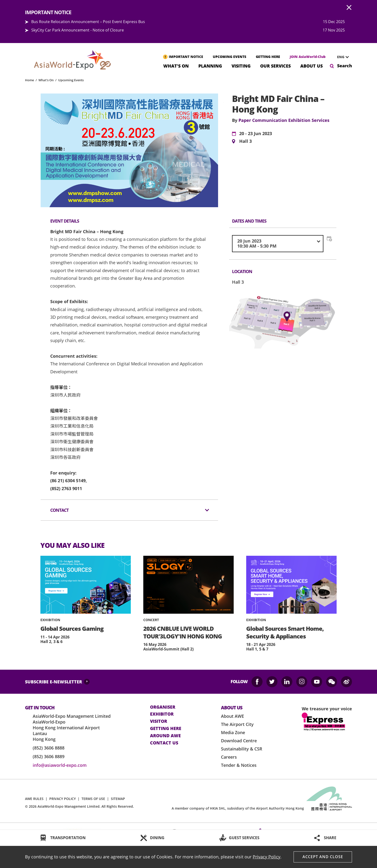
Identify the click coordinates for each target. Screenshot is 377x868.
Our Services (275, 66)
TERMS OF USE (93, 799)
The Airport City (237, 724)
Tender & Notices (239, 765)
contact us (164, 743)
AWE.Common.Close (349, 8)
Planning (210, 66)
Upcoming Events (71, 80)
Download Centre (239, 741)
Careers (229, 757)
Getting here (166, 729)
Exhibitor (162, 714)
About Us (311, 66)
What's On (176, 66)
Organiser (163, 707)
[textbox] (278, 244)
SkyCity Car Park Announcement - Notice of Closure (78, 30)
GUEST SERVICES (244, 838)
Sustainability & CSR (242, 749)
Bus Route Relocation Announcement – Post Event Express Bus (88, 22)
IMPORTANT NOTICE (186, 57)
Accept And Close (323, 857)
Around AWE (165, 736)
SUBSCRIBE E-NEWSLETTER (53, 682)
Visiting (241, 66)
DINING (157, 838)
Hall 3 (245, 141)
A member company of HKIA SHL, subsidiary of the (238, 808)
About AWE (232, 716)
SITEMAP (118, 799)
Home (29, 80)
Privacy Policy (267, 857)
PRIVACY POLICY (63, 799)
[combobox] (341, 57)
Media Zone (233, 732)
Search (345, 66)
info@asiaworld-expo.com (60, 765)
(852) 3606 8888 (49, 748)
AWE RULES (34, 799)
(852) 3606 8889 (49, 756)
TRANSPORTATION (68, 838)
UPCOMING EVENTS (229, 57)
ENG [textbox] (341, 57)
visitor (159, 721)
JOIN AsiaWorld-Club (308, 57)
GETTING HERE (268, 57)
